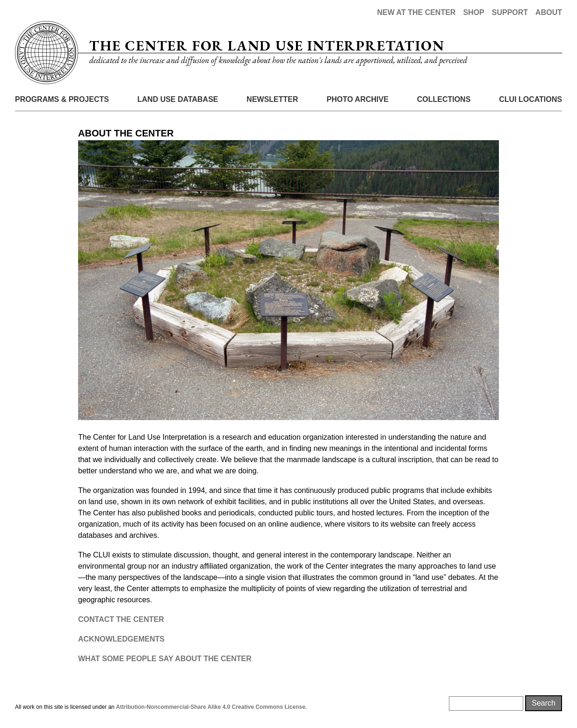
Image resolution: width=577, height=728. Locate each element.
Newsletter (272, 99)
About (549, 12)
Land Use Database (178, 99)
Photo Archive (357, 99)
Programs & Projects (62, 99)
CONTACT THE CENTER (121, 619)
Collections (444, 99)
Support (510, 12)
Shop (473, 12)
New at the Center (416, 12)
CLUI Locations (530, 99)
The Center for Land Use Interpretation (267, 46)
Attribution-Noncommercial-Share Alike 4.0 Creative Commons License (211, 707)
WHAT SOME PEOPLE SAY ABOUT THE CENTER (165, 659)
